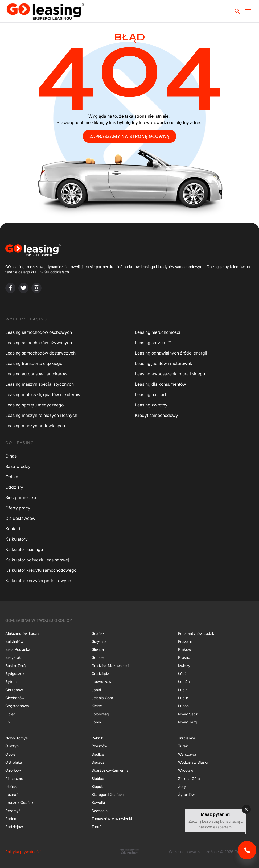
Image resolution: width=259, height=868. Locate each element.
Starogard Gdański (108, 794)
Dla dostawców (20, 518)
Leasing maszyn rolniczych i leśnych (41, 415)
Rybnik (97, 738)
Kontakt (13, 529)
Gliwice (98, 649)
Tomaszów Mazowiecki (112, 819)
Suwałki (98, 802)
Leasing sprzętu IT (153, 343)
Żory (182, 786)
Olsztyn (12, 746)
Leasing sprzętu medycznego (34, 405)
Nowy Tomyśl (17, 738)
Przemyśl (13, 811)
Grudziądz (100, 674)
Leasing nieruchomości (158, 332)
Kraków (185, 649)
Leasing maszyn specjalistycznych (40, 384)
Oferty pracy (18, 508)
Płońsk (11, 786)
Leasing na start (151, 394)
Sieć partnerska (21, 497)
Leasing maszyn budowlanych (35, 426)
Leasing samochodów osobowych (39, 332)
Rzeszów (99, 746)
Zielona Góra (189, 778)
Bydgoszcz (15, 674)
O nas (11, 456)
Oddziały (14, 487)
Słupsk (97, 786)
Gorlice (98, 657)
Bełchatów (14, 641)
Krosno (184, 657)
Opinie (12, 477)
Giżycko (99, 641)
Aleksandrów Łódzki (23, 633)
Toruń (96, 827)
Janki (96, 690)
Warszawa (187, 754)
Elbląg (10, 714)
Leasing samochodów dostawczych (40, 353)
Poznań (12, 794)
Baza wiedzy (18, 466)
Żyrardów (186, 794)
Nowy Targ (187, 722)
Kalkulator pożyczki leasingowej (37, 560)
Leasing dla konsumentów (161, 384)
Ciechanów (15, 698)
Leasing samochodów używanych (39, 343)
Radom (11, 819)
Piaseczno (14, 778)
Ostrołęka (14, 762)
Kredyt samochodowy (157, 415)
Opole (10, 754)
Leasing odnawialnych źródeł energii (171, 353)
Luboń (183, 706)
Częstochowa (17, 706)
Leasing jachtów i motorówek (164, 363)
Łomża (184, 682)
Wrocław (186, 770)
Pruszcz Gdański (20, 802)
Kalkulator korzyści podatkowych (38, 581)
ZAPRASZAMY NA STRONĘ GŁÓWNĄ (130, 136)
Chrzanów (14, 690)
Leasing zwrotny (151, 405)
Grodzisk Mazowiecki (110, 666)
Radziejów (14, 827)
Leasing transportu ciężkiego (34, 363)
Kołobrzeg (100, 714)
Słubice (98, 778)
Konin (96, 722)
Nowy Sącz (188, 714)
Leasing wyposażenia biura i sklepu (170, 374)
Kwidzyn (185, 666)
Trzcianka (187, 738)
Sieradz (98, 762)
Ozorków (13, 770)
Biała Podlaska (18, 649)
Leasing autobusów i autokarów (36, 374)
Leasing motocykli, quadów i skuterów (43, 394)
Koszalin (185, 641)
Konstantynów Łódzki (197, 633)
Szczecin (100, 811)
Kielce (97, 706)
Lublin (183, 698)
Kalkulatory (17, 539)
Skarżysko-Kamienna (110, 770)
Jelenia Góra (102, 698)
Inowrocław (101, 682)
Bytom (11, 682)
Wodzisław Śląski (193, 762)
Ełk (8, 722)
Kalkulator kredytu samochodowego (41, 570)
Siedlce (98, 754)
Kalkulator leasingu (24, 549)
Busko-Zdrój (16, 666)
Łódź (182, 674)
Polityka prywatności (23, 852)
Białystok (13, 657)
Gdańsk (98, 633)
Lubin (183, 690)
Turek (183, 746)
